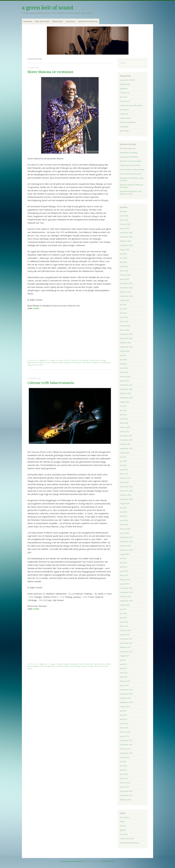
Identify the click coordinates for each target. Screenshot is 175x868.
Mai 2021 (124, 465)
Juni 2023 (124, 360)
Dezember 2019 (126, 537)
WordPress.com (109, 861)
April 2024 (124, 317)
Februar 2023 (125, 377)
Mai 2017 (124, 669)
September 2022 (126, 398)
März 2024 (124, 322)
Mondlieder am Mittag (129, 153)
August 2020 (125, 503)
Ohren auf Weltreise (128, 122)
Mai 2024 (124, 313)
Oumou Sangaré (75, 666)
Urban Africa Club (127, 839)
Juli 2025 (123, 254)
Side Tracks (124, 131)
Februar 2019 (125, 580)
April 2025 (124, 267)
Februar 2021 (125, 478)
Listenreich (124, 114)
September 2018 (126, 601)
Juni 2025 (124, 258)
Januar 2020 (125, 533)
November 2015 (126, 745)
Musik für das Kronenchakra (131, 161)
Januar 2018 (125, 635)
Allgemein (43, 360)
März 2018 (124, 626)
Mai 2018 (124, 618)
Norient (123, 826)
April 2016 (124, 724)
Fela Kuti (74, 360)
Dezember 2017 (126, 639)
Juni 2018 (124, 613)
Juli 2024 (123, 305)
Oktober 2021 (125, 444)
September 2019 (126, 550)
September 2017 (126, 652)
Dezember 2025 (126, 233)
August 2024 (125, 300)
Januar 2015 (125, 787)
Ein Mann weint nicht (128, 148)
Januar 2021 (125, 482)
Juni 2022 (124, 410)
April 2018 (124, 622)
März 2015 (124, 779)
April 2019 (124, 571)
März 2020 (124, 525)
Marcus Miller (106, 664)
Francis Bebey (83, 360)
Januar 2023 (125, 381)
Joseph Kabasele (53, 362)
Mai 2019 (124, 567)
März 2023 (124, 372)
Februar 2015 (125, 783)
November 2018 (126, 592)
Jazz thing (124, 834)
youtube (36, 308)
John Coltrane (95, 664)
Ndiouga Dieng (49, 666)
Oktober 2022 (125, 393)
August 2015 (125, 757)
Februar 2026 (125, 224)
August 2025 (125, 250)
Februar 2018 (125, 630)
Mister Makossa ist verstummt (50, 72)
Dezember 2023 (126, 334)
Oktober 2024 (125, 292)
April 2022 (124, 419)
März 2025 (124, 271)
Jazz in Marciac (41, 362)
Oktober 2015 (125, 749)
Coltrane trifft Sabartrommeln (51, 383)
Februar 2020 (125, 529)
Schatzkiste (124, 127)
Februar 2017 (125, 681)
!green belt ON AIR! (127, 80)
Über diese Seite (42, 21)
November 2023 (126, 338)
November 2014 (126, 795)
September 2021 (126, 448)
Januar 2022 (125, 432)
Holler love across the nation (131, 105)
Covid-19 (67, 360)
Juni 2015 (124, 766)
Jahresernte (124, 110)
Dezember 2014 (126, 791)
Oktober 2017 (125, 647)
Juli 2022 (123, 406)
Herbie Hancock (95, 360)
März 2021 (124, 474)
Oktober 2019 (125, 546)
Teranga (90, 666)
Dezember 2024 (126, 283)
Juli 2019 (123, 558)
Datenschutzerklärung (88, 21)
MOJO (122, 822)
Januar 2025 (125, 279)
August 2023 (125, 351)
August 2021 (125, 453)
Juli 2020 (123, 508)
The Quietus (125, 817)
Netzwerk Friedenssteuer (130, 843)
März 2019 (124, 575)
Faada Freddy (63, 664)
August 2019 (125, 554)
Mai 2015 (124, 770)
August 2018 (125, 605)
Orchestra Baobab (62, 666)
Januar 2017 (125, 685)
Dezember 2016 (126, 690)
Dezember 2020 (126, 487)
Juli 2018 (123, 609)
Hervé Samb (85, 664)
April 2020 (124, 520)
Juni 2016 (124, 715)
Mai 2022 (124, 415)
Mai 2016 (124, 719)
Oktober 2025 (125, 241)
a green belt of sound (48, 8)
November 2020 (126, 491)
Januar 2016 (125, 736)
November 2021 (126, 440)
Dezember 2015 (126, 740)
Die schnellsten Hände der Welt (132, 170)
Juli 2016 (123, 711)
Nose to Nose (125, 118)
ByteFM (123, 830)
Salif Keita (86, 362)
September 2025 (126, 245)
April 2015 (124, 774)
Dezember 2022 (126, 385)
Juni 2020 (124, 512)
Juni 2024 (124, 309)
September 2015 (126, 753)
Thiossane (97, 666)
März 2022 (124, 423)
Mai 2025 (124, 262)
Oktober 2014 (125, 800)
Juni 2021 (124, 461)
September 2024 (126, 296)
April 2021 (124, 470)
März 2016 (124, 728)
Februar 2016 (125, 732)
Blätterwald (58, 21)
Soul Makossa (95, 362)
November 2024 (126, 288)
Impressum (70, 21)
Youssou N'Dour (38, 365)
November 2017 (126, 643)
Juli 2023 (123, 355)
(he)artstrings (125, 84)
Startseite (28, 21)
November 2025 (126, 237)
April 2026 (124, 216)
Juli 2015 (123, 762)
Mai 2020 (124, 516)
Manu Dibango (65, 362)
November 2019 (126, 542)
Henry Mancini (74, 664)
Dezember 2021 (126, 436)
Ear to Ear (124, 97)
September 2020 (126, 499)
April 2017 (124, 673)
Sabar (84, 666)
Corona (61, 360)
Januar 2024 (125, 330)
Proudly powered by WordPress (72, 861)
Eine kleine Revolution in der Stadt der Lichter (131, 193)
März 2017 (124, 677)
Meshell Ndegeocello (35, 666)
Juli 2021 (123, 457)
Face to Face (125, 101)
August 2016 (125, 707)
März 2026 (124, 220)
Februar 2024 (125, 326)
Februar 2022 (125, 427)
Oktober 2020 (125, 495)
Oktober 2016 (125, 698)
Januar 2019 (125, 584)
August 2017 (125, 656)
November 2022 (126, 389)
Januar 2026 (125, 228)
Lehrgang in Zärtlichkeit (129, 157)
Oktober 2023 (125, 343)
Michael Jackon (76, 362)
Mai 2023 (124, 364)
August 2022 (125, 402)
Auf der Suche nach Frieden (131, 174)
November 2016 (126, 694)
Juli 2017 (123, 660)
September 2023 (126, 347)
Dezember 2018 (126, 588)
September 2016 (126, 702)
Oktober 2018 (125, 597)
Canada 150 (125, 93)
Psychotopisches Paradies (130, 165)
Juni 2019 (124, 563)
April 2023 (124, 368)
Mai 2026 (124, 212)
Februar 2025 (125, 275)
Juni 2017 (124, 664)
